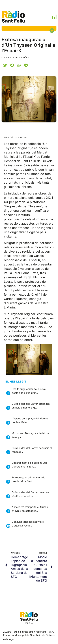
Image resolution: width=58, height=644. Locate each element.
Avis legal (9, 639)
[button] (5, 65)
